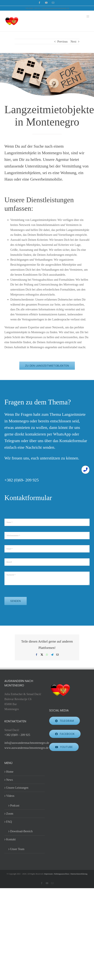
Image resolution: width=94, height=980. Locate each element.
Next (73, 42)
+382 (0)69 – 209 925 (17, 735)
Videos (10, 796)
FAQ (9, 822)
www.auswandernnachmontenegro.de (27, 748)
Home (10, 772)
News (10, 780)
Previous (62, 42)
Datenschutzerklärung (79, 874)
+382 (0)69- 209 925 (22, 480)
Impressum (48, 874)
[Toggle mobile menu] (88, 16)
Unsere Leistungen (17, 788)
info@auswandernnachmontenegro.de (56, 8)
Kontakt (11, 839)
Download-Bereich (21, 831)
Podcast (15, 805)
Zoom (10, 814)
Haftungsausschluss (62, 874)
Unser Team (17, 849)
